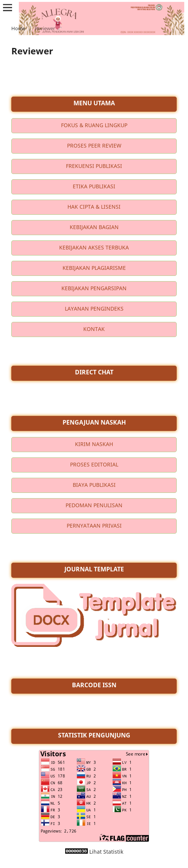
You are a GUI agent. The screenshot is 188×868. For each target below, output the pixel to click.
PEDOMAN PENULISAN (94, 505)
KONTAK (94, 329)
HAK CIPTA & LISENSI (94, 207)
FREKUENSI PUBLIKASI (94, 166)
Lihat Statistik (106, 852)
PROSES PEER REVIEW (94, 145)
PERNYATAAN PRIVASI (94, 526)
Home (18, 28)
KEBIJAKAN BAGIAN (94, 227)
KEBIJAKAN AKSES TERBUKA (94, 247)
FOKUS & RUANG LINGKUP (94, 125)
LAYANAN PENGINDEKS (94, 309)
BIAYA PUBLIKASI (94, 485)
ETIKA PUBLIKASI (94, 186)
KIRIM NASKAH (94, 444)
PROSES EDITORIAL (94, 464)
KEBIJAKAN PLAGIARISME (94, 268)
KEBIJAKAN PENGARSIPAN (94, 288)
